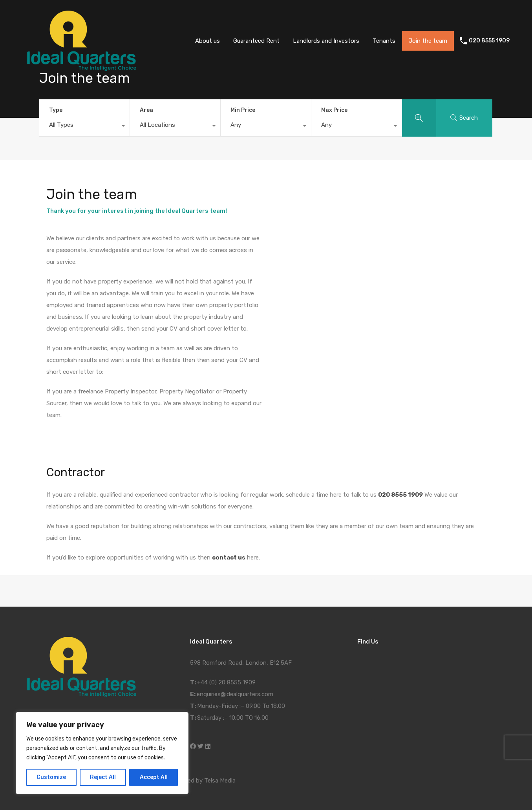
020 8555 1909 (489, 41)
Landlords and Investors (326, 41)
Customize (51, 777)
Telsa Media (220, 781)
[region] (102, 753)
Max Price (334, 110)
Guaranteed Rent (256, 41)
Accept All (154, 777)
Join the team (428, 41)
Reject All (103, 777)
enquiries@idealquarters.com (235, 694)
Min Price (243, 110)
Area (146, 110)
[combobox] (84, 127)
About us (207, 41)
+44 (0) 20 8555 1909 (226, 682)
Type (56, 110)
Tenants (384, 41)
